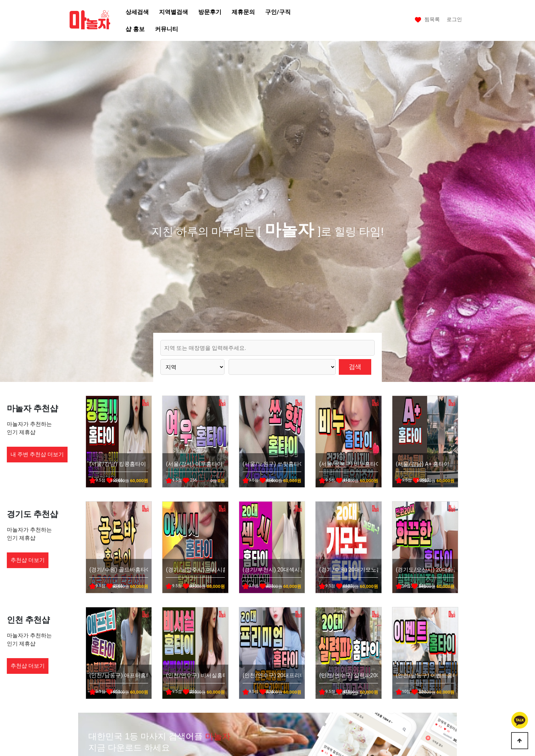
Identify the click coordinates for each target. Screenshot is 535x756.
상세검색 (137, 12)
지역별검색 (173, 12)
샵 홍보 (135, 29)
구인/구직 (278, 12)
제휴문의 (243, 12)
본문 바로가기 (0, 0)
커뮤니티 (167, 29)
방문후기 (210, 12)
